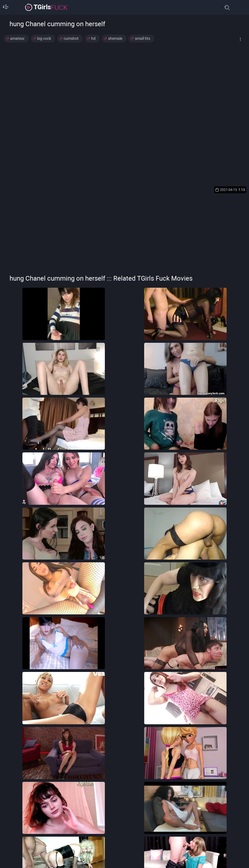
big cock (44, 38)
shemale (115, 38)
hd (93, 38)
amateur (17, 38)
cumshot (71, 38)
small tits (143, 38)
